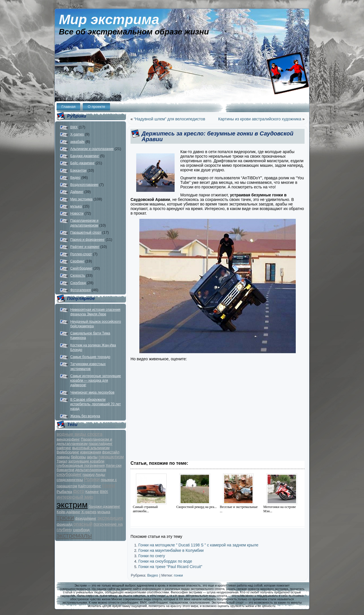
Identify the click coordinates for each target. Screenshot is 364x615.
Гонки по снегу (152, 556)
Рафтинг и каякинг (85, 247)
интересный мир (75, 497)
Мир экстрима (109, 19)
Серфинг (77, 261)
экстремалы (74, 535)
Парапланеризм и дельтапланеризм (84, 441)
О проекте (96, 107)
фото (79, 491)
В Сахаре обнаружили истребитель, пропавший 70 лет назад (96, 404)
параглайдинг (100, 444)
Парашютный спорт (86, 233)
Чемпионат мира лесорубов (92, 392)
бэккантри (65, 470)
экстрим (72, 505)
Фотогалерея (80, 290)
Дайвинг (77, 192)
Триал (62, 461)
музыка (76, 206)
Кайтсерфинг (90, 486)
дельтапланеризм (91, 470)
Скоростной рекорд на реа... (197, 507)
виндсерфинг (68, 439)
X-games (77, 134)
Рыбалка (64, 492)
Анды (100, 475)
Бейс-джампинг (82, 163)
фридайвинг (86, 518)
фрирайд (65, 524)
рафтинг (64, 448)
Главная (68, 107)
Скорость (78, 275)
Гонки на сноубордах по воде (165, 561)
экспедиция (110, 518)
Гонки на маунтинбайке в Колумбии (171, 550)
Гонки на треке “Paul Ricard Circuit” (170, 567)
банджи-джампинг (104, 506)
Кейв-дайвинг (69, 512)
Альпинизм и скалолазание (92, 149)
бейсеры (78, 457)
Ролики (92, 479)
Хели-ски (114, 465)
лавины (63, 457)
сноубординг (69, 474)
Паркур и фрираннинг (87, 240)
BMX (74, 127)
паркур (88, 475)
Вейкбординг (68, 452)
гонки (109, 485)
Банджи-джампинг (85, 156)
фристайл (111, 452)
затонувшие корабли (86, 461)
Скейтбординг (81, 268)
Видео (75, 178)
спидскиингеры (70, 480)
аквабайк (77, 142)
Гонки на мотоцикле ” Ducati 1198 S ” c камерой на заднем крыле (198, 545)
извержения (91, 452)
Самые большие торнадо (90, 357)
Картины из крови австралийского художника (260, 119)
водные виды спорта (79, 434)
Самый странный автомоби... (145, 509)
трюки (65, 518)
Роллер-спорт (81, 254)
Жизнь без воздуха (85, 416)
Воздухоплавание (84, 185)
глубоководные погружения (81, 465)
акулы (92, 457)
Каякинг (92, 492)
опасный (83, 524)
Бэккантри (78, 170)
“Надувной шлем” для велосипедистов (170, 119)
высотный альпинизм (91, 448)
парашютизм (111, 457)
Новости (77, 213)
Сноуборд (78, 283)
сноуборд (81, 530)
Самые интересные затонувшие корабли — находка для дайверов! (96, 381)
